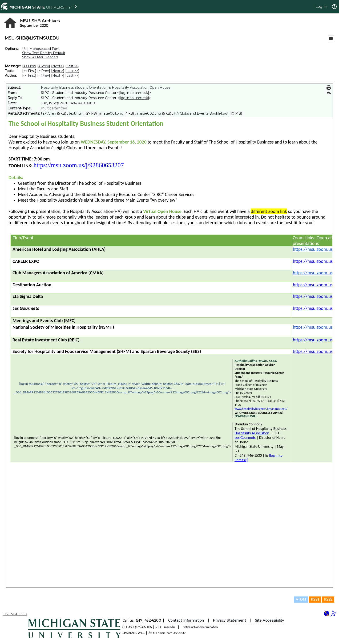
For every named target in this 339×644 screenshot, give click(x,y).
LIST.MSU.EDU (15, 614)
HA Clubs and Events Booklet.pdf (201, 113)
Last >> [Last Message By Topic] (72, 71)
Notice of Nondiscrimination (200, 627)
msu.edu (169, 627)
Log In (321, 6)
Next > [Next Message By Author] (58, 76)
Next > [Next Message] (58, 66)
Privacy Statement (229, 620)
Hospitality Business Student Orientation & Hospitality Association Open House (106, 88)
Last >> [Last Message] (72, 66)
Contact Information (186, 620)
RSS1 (315, 600)
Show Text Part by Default (44, 53)
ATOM (301, 600)
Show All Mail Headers (40, 57)
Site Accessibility (270, 620)
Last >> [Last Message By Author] (72, 76)
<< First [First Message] (29, 66)
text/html (77, 113)
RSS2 (328, 600)
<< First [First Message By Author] (29, 76)
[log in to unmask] (134, 93)
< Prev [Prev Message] (44, 66)
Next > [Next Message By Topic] (58, 71)
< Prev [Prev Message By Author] (44, 76)
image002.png (149, 113)
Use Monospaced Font (41, 49)
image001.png (111, 113)
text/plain (48, 113)
